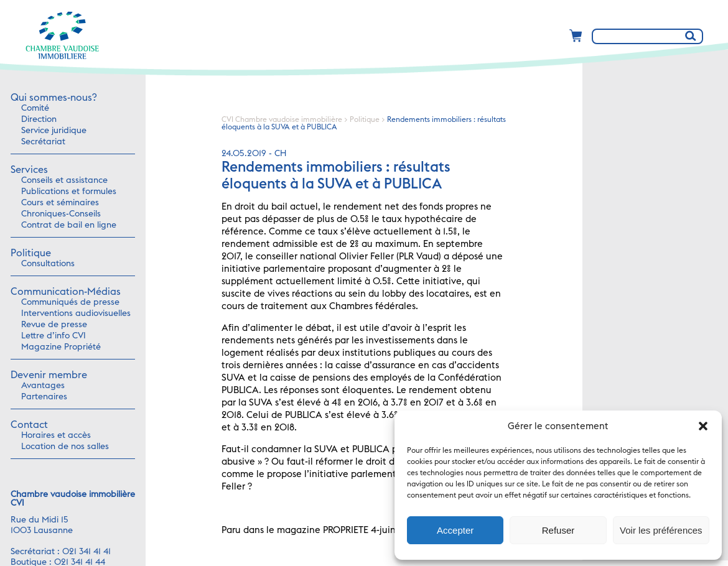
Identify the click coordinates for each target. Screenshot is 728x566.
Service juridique (54, 131)
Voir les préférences (661, 530)
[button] (703, 426)
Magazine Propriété (61, 347)
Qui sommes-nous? (54, 98)
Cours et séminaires (60, 203)
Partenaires (44, 397)
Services (29, 170)
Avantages (43, 386)
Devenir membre (49, 375)
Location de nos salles (65, 447)
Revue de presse (54, 325)
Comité (35, 108)
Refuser (558, 530)
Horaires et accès (56, 435)
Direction (39, 119)
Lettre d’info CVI (54, 336)
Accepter (455, 530)
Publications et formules (69, 192)
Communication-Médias (66, 292)
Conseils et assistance (64, 180)
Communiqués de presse (70, 302)
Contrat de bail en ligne (69, 225)
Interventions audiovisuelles (76, 313)
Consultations (48, 264)
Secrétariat (43, 142)
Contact (29, 425)
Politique (31, 253)
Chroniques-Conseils (61, 214)
